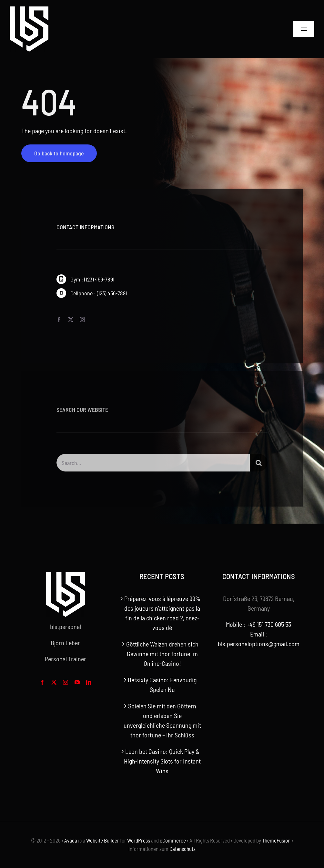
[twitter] (71, 320)
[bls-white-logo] (29, 10)
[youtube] (77, 682)
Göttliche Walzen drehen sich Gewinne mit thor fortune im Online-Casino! (162, 654)
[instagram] (82, 320)
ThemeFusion (276, 840)
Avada (71, 840)
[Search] (259, 465)
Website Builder (103, 840)
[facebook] (59, 320)
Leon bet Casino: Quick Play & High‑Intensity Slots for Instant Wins (162, 761)
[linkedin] (89, 682)
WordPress (139, 840)
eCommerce (173, 840)
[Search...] (153, 465)
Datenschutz (182, 849)
